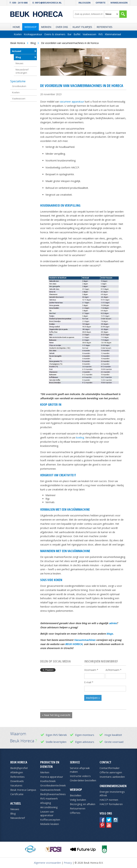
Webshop (30, 27)
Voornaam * (91, 670)
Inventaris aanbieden (112, 777)
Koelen (18, 34)
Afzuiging (46, 803)
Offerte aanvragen (111, 772)
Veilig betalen (78, 800)
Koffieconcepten (50, 820)
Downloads (17, 781)
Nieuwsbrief (18, 818)
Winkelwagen (119, 3)
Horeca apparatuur (52, 777)
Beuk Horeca (19, 762)
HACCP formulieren (111, 804)
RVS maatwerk (49, 798)
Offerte (100, 3)
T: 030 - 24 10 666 (18, 3)
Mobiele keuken (50, 824)
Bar (69, 34)
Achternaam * (113, 670)
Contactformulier (110, 768)
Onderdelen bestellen (83, 780)
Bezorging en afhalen (83, 804)
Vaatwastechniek (50, 790)
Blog (18, 57)
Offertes (75, 813)
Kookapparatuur (33, 34)
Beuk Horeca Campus (23, 790)
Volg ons (106, 813)
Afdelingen (17, 772)
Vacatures (16, 785)
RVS (101, 34)
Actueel (17, 51)
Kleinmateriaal (113, 34)
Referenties (104, 27)
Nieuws (19, 63)
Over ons (62, 27)
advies (113, 623)
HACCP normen (109, 800)
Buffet (77, 34)
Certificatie (17, 794)
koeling (80, 437)
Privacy (68, 863)
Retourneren (78, 808)
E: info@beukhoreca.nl (47, 3)
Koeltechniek (48, 781)
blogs (110, 634)
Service (75, 762)
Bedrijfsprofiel (19, 768)
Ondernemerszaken (113, 786)
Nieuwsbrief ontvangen (22, 71)
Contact (105, 762)
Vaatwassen (89, 34)
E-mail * (89, 682)
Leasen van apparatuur (47, 813)
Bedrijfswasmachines (53, 794)
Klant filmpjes (82, 27)
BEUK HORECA (74, 644)
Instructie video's (80, 776)
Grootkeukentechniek (53, 785)
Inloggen (84, 3)
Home (16, 27)
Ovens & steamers (55, 34)
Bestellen (76, 795)
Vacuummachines (85, 640)
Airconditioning (49, 807)
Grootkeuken (19, 86)
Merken (46, 27)
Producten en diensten (50, 764)
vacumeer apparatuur (72, 102)
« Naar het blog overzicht (56, 715)
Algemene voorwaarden (47, 863)
